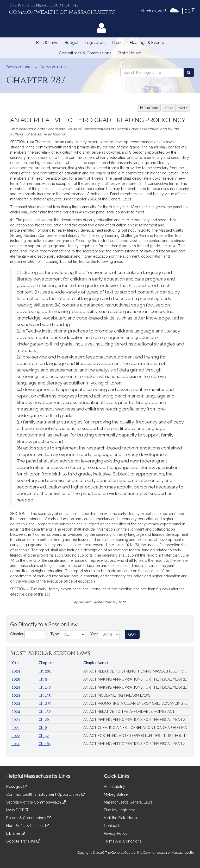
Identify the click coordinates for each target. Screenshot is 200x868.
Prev (170, 107)
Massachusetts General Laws (128, 802)
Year (94, 634)
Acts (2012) (51, 67)
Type (55, 634)
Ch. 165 (45, 744)
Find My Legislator (120, 810)
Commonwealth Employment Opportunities (46, 794)
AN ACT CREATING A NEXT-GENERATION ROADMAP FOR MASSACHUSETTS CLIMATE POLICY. (137, 728)
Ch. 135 (45, 695)
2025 (16, 679)
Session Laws (19, 67)
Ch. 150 (45, 712)
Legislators (95, 43)
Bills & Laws (47, 43)
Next (183, 108)
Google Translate (23, 841)
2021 (15, 728)
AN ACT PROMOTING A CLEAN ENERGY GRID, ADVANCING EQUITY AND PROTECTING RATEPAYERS (137, 703)
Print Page (149, 108)
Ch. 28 (44, 720)
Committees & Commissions (85, 53)
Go (134, 634)
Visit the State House (121, 818)
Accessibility (114, 787)
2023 (16, 720)
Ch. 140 (45, 687)
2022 (16, 736)
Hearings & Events (147, 43)
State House (129, 53)
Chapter (17, 634)
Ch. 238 (45, 671)
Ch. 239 (45, 703)
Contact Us (113, 826)
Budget (72, 43)
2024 (16, 671)
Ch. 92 (44, 736)
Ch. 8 (43, 728)
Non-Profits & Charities (28, 826)
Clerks (118, 43)
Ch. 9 (43, 679)
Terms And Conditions (123, 841)
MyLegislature (116, 794)
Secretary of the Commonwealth (36, 802)
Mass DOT (17, 810)
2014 (15, 744)
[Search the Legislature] (189, 73)
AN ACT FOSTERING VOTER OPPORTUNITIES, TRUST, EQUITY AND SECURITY (137, 736)
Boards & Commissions (29, 818)
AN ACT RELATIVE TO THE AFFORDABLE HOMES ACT (129, 712)
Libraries (16, 833)
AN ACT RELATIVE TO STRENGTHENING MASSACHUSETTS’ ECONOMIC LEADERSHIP (137, 671)
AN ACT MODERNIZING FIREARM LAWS (117, 695)
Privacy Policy (116, 833)
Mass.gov (17, 787)
